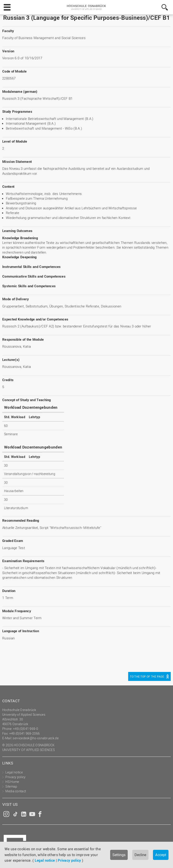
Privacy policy (69, 860)
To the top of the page (147, 676)
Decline (140, 855)
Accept (161, 855)
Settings (119, 855)
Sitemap (11, 786)
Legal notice (45, 860)
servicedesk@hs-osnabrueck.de (35, 738)
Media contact (16, 791)
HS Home (12, 782)
